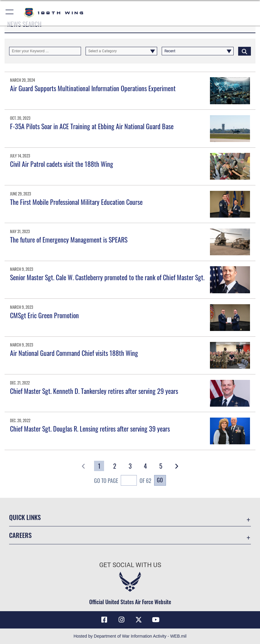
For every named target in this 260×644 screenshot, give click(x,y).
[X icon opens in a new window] (139, 620)
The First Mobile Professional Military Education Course (76, 202)
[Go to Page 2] (115, 466)
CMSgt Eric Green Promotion (44, 315)
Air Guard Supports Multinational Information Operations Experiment (93, 88)
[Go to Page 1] (99, 466)
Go (160, 480)
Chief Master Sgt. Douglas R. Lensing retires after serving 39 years (90, 429)
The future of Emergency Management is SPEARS (69, 239)
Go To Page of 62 (123, 481)
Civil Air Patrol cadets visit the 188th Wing (62, 164)
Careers (20, 535)
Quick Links (25, 517)
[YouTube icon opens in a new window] (156, 620)
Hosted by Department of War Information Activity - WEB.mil (130, 636)
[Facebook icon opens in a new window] (104, 620)
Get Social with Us (130, 565)
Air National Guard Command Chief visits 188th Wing (74, 353)
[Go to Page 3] (130, 466)
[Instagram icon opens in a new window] (121, 620)
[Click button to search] (245, 51)
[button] (10, 13)
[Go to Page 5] (161, 466)
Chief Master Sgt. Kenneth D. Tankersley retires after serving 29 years (94, 391)
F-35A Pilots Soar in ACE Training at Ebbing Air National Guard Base (92, 126)
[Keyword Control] (45, 51)
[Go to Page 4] (145, 466)
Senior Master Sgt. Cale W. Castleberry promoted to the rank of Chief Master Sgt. (107, 277)
